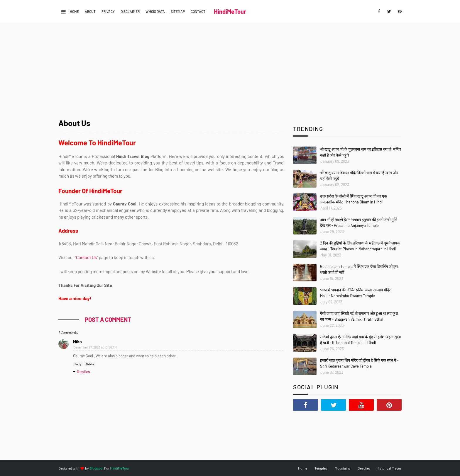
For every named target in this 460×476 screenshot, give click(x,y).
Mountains (343, 468)
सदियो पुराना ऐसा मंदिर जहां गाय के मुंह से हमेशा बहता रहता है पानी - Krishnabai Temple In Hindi (360, 340)
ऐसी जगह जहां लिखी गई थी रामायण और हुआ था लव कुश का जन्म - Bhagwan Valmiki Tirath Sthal (359, 316)
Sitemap (178, 11)
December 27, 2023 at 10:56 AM (95, 347)
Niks (77, 341)
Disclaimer (130, 11)
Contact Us (86, 257)
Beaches (364, 468)
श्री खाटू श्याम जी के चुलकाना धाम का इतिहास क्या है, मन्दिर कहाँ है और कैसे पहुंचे (361, 152)
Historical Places (389, 468)
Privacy (108, 11)
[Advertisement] (230, 67)
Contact (198, 11)
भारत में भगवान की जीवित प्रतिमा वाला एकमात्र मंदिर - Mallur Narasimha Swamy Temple (356, 293)
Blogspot (97, 468)
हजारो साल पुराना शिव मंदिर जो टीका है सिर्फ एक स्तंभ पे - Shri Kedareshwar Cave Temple (359, 363)
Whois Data (155, 11)
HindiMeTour (230, 11)
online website (209, 169)
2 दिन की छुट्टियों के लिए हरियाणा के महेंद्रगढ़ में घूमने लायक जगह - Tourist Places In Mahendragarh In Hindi (360, 246)
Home (74, 11)
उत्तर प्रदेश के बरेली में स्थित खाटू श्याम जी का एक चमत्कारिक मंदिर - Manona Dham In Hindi (354, 199)
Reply (78, 364)
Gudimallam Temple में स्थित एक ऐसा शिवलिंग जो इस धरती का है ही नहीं (359, 269)
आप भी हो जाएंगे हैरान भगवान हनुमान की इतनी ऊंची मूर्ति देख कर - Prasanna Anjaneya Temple (358, 222)
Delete (90, 364)
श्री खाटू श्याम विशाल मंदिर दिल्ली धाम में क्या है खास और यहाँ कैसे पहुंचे (359, 176)
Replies (83, 372)
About (90, 11)
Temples (321, 468)
